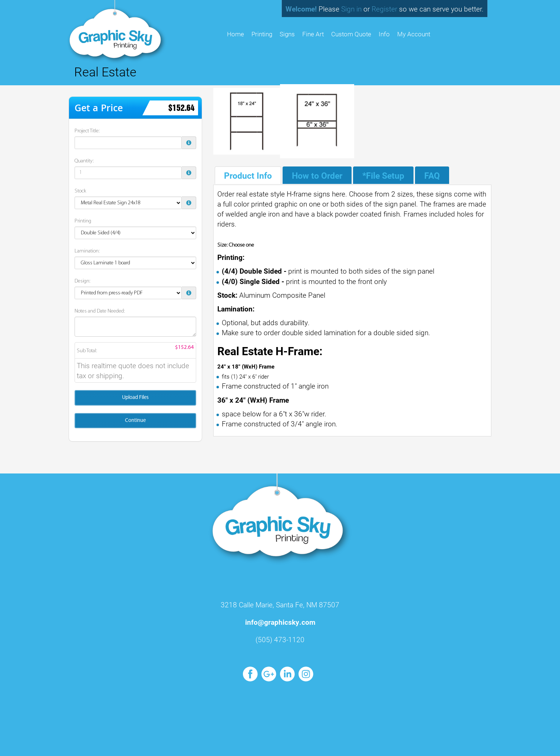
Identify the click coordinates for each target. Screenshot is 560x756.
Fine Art (313, 34)
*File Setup (383, 175)
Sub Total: (87, 351)
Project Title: (87, 131)
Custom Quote (351, 34)
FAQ (432, 175)
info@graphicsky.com (280, 622)
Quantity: (84, 161)
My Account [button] (414, 34)
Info (384, 34)
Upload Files (135, 398)
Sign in (351, 9)
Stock (80, 191)
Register (384, 9)
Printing (262, 34)
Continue (135, 421)
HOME (235, 34)
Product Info (248, 175)
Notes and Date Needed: (100, 311)
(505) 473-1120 (280, 639)
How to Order (317, 175)
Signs (287, 34)
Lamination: (87, 251)
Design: (83, 281)
